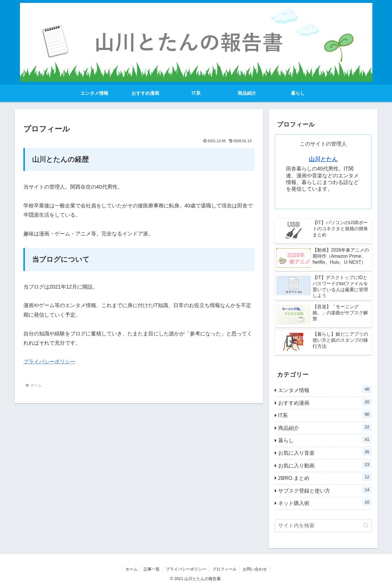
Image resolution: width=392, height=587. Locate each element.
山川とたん (323, 159)
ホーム (131, 569)
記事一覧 (152, 569)
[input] (323, 526)
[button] (366, 525)
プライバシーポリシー (49, 362)
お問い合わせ (255, 569)
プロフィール (224, 569)
